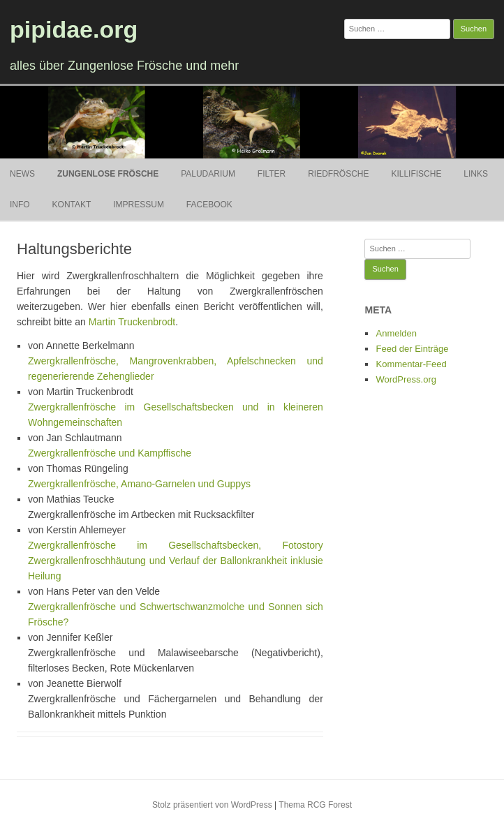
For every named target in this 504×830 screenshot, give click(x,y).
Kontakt (72, 205)
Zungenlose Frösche (108, 174)
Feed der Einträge (412, 349)
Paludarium (208, 174)
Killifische (416, 174)
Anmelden (396, 333)
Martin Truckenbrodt (132, 322)
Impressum (139, 205)
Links (476, 174)
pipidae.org (74, 29)
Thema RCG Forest (315, 805)
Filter (272, 174)
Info (20, 205)
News (22, 174)
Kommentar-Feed (411, 364)
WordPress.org (406, 379)
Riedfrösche (338, 174)
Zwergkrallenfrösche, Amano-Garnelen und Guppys (139, 484)
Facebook (209, 205)
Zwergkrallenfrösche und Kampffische (110, 453)
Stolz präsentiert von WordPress (212, 805)
